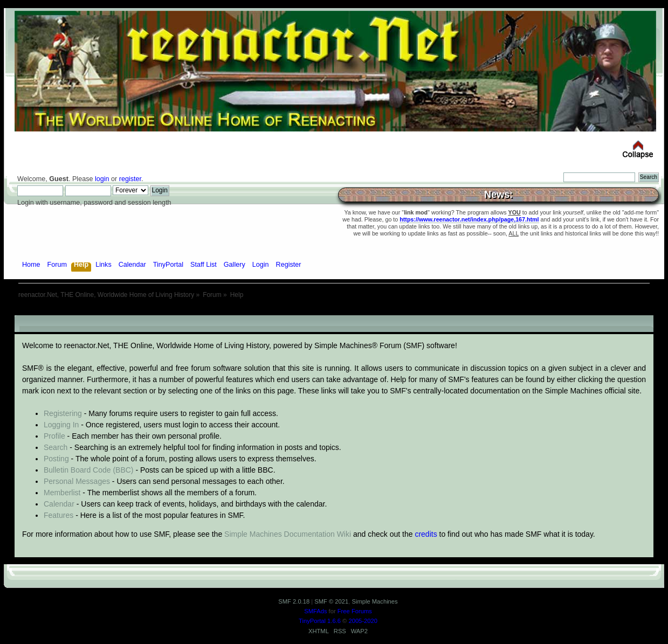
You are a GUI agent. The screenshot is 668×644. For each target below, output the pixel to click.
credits (426, 534)
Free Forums (355, 611)
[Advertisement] (334, 311)
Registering (63, 413)
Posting (56, 459)
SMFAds (315, 611)
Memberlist (62, 493)
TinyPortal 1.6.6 (320, 621)
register (130, 179)
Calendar (59, 504)
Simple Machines (374, 601)
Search (56, 447)
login (102, 179)
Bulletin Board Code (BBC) (89, 470)
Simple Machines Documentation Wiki (288, 534)
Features (58, 515)
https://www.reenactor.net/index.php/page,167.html (469, 219)
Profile (54, 436)
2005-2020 (363, 621)
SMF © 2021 (331, 601)
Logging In (61, 425)
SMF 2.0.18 (294, 601)
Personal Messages (77, 481)
